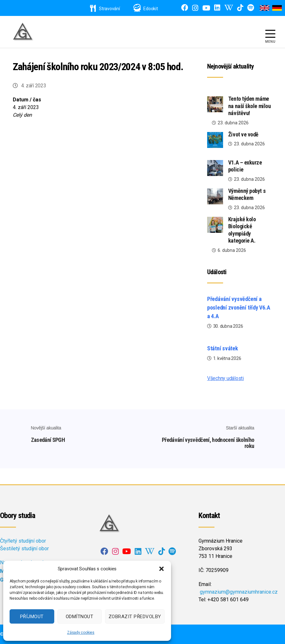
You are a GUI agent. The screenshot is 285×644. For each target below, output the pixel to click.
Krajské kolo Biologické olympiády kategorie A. (242, 230)
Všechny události (225, 378)
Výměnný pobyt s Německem (247, 194)
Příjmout (32, 617)
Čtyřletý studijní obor (23, 541)
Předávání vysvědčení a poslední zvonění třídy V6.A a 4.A (239, 307)
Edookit (150, 9)
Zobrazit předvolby (135, 617)
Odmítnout (80, 617)
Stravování (105, 9)
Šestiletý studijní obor (24, 549)
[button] (161, 569)
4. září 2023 (34, 86)
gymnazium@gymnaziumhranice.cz (239, 592)
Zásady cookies (81, 633)
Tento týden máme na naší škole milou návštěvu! (249, 106)
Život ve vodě (243, 134)
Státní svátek (223, 348)
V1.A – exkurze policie (245, 166)
